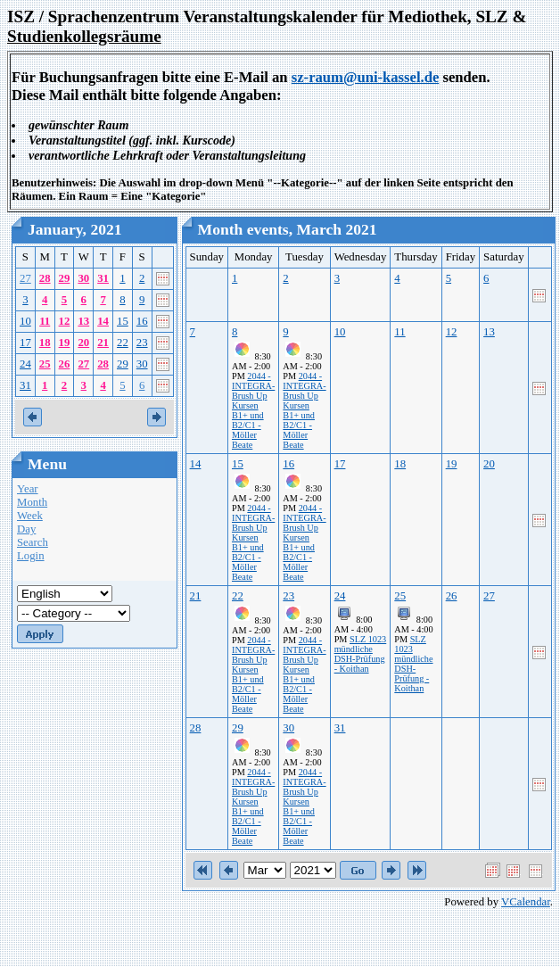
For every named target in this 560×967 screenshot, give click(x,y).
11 (45, 321)
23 (142, 343)
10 (25, 321)
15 (123, 321)
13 (83, 321)
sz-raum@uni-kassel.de (366, 77)
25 (45, 364)
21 (103, 343)
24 (25, 364)
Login (31, 556)
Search (33, 542)
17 (25, 343)
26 (65, 364)
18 (45, 343)
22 (123, 343)
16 (142, 321)
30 (83, 278)
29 (65, 278)
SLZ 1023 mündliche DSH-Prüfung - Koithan (361, 654)
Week (30, 516)
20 (83, 343)
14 (103, 321)
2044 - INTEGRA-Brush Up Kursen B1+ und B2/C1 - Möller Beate (253, 410)
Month (32, 502)
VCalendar (526, 902)
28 (45, 278)
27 (25, 278)
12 (65, 321)
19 (65, 343)
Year (28, 489)
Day (26, 529)
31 (103, 278)
